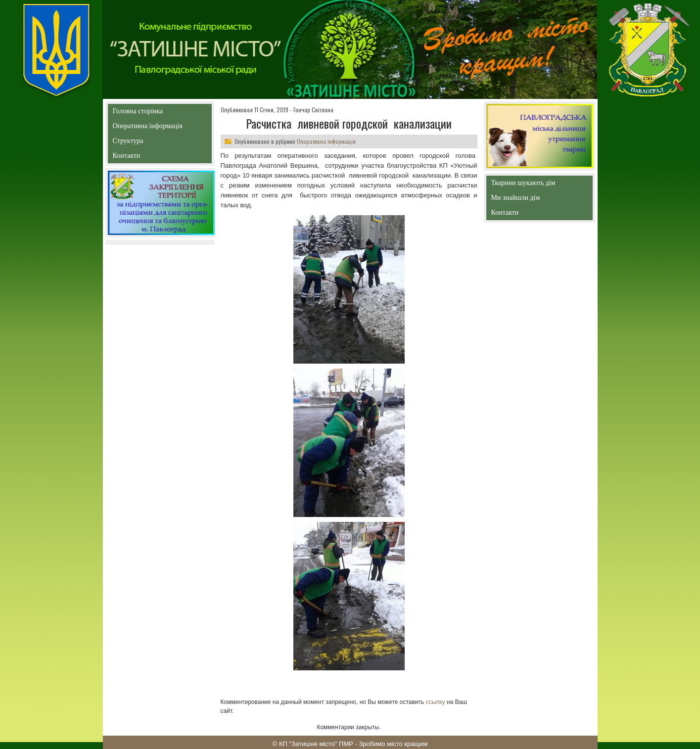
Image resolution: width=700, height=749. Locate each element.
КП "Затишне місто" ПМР (316, 744)
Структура (146, 143)
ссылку (436, 702)
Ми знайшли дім (537, 198)
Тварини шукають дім (526, 185)
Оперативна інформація (148, 128)
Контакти (149, 158)
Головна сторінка (160, 111)
